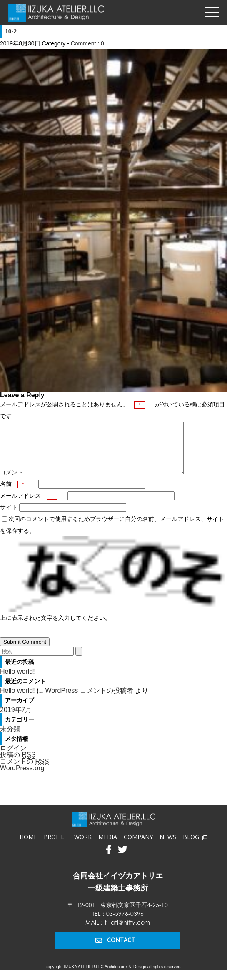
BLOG (195, 847)
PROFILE (56, 847)
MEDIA (108, 847)
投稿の (18, 765)
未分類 (10, 739)
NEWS (168, 847)
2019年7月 (16, 720)
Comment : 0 (87, 43)
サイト (9, 517)
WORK (83, 847)
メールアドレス (29, 506)
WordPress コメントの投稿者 (89, 701)
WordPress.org (22, 778)
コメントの (24, 772)
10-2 (11, 31)
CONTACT (115, 950)
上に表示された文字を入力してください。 (55, 628)
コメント (12, 482)
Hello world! (17, 681)
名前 (14, 494)
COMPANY (138, 847)
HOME (28, 847)
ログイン (13, 758)
